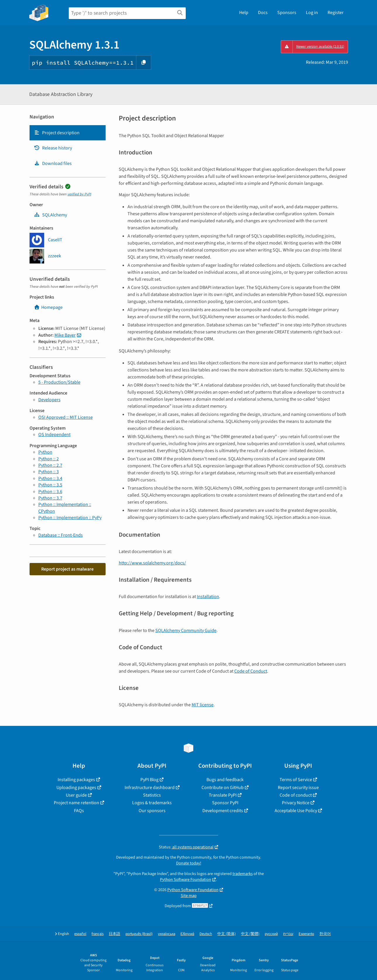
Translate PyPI (223, 795)
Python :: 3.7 (50, 498)
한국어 (325, 934)
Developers (49, 400)
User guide (76, 795)
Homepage (48, 307)
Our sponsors (152, 811)
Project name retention (76, 803)
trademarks (243, 874)
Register (336, 13)
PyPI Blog (149, 780)
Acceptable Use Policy (296, 811)
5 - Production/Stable (59, 382)
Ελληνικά (187, 934)
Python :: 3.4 (50, 478)
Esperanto (306, 934)
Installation (208, 597)
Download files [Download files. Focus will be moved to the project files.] (53, 163)
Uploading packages (76, 788)
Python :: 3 (49, 472)
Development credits (223, 811)
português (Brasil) (139, 934)
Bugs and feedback (225, 780)
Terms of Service (296, 780)
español (80, 934)
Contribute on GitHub (223, 788)
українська (167, 934)
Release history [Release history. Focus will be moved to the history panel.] (53, 148)
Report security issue (298, 788)
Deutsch (206, 934)
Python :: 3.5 (50, 485)
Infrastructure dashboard (150, 788)
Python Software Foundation (186, 880)
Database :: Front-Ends (61, 535)
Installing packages (76, 780)
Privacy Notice (296, 803)
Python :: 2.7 (50, 465)
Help (244, 13)
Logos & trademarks (152, 803)
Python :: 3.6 (50, 492)
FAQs (79, 811)
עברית (288, 934)
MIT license (203, 705)
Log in (312, 13)
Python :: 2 (49, 459)
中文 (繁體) (250, 934)
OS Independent (54, 435)
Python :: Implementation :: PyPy (70, 518)
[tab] (68, 133)
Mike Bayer (65, 335)
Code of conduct (296, 795)
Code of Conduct (251, 671)
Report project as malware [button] (67, 569)
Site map (189, 896)
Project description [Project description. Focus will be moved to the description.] (57, 133)
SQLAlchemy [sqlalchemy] (50, 215)
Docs (263, 13)
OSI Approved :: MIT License (66, 417)
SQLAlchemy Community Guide (186, 631)
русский (271, 934)
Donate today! (189, 863)
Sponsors (287, 13)
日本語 (115, 934)
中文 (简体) (227, 934)
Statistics (152, 795)
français (98, 934)
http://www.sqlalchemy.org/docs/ (152, 563)
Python (45, 452)
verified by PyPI (79, 194)
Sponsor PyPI (225, 803)
